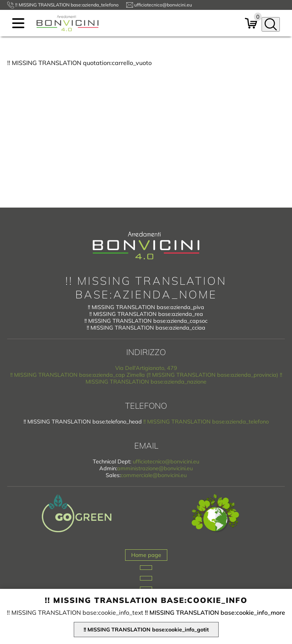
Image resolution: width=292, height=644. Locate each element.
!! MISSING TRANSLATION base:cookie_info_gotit (146, 630)
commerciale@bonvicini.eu (154, 475)
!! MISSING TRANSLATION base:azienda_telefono (206, 422)
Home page (146, 555)
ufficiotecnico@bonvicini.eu (166, 462)
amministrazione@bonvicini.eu (155, 468)
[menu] (18, 23)
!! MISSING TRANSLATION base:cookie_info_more (215, 612)
